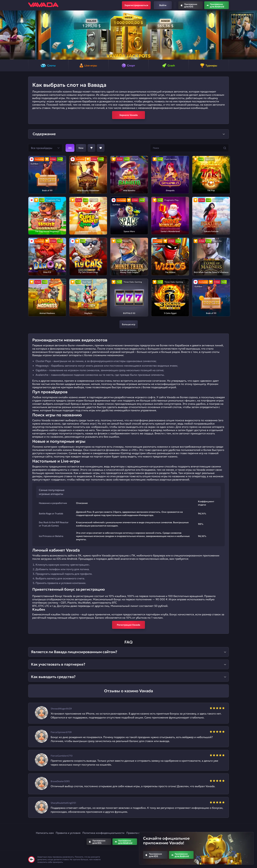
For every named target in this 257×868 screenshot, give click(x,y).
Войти (163, 5)
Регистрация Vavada (128, 625)
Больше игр (129, 324)
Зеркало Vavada (128, 115)
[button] (6, 35)
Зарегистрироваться (136, 5)
